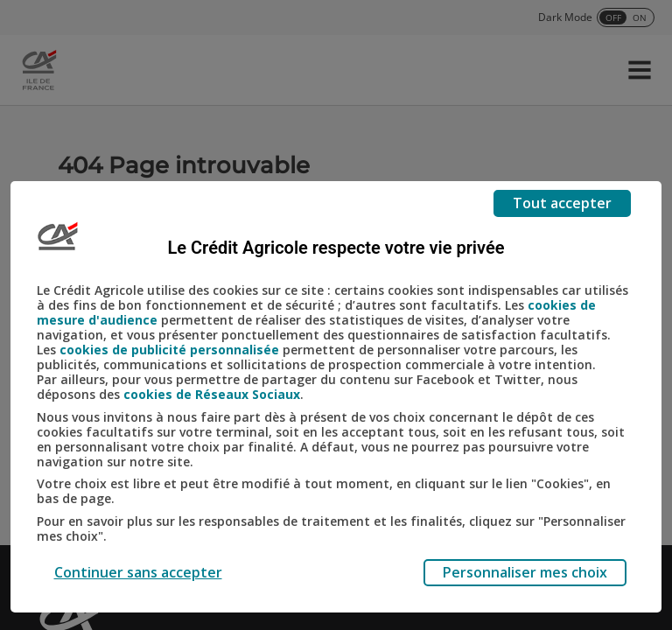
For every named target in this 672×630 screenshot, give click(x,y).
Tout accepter (562, 203)
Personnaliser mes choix (525, 572)
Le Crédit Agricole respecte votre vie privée (336, 248)
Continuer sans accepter (138, 572)
